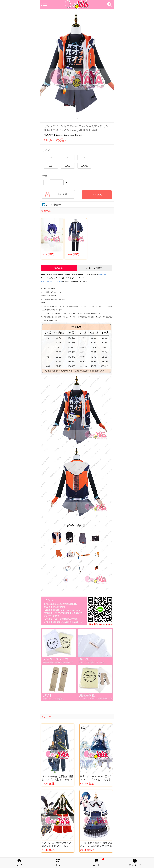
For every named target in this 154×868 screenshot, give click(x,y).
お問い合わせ (51, 205)
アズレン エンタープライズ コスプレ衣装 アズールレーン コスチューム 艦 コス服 (58, 846)
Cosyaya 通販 (102, 274)
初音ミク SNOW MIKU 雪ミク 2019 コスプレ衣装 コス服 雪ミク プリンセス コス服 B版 (96, 780)
